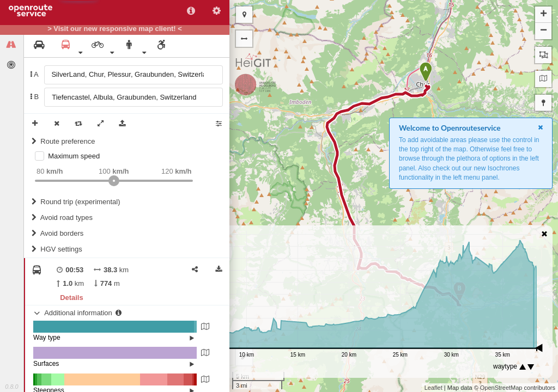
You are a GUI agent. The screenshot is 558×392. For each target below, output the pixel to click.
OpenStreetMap (501, 388)
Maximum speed (74, 156)
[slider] (114, 181)
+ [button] (544, 15)
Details (71, 298)
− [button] (544, 31)
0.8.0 (11, 387)
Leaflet (433, 388)
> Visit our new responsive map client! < (115, 29)
